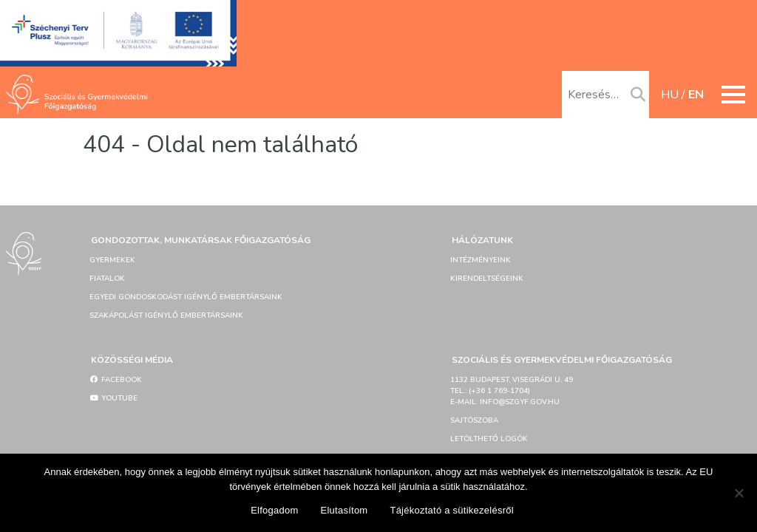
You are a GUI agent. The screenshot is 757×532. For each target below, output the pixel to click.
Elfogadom (274, 510)
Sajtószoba (474, 420)
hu (670, 95)
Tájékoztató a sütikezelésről (451, 510)
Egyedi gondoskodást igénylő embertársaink (186, 297)
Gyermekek (112, 260)
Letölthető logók (489, 439)
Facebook (116, 380)
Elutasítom (344, 510)
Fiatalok (107, 279)
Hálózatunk (482, 240)
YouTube (113, 398)
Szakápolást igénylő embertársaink (166, 316)
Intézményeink (481, 260)
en (696, 95)
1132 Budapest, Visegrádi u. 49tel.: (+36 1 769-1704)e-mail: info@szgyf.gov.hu (512, 391)
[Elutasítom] (739, 493)
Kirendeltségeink (487, 279)
